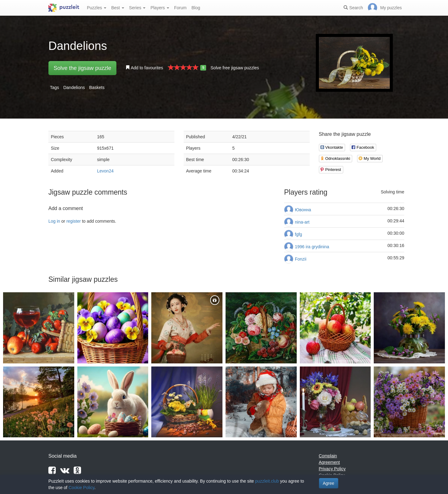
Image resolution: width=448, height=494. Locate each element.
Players (160, 8)
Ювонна (303, 210)
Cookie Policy (81, 488)
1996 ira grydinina (312, 247)
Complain (328, 456)
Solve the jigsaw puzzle (82, 68)
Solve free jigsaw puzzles (235, 68)
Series (137, 8)
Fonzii (301, 259)
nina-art (302, 222)
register (73, 221)
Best (118, 8)
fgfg (298, 234)
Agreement (329, 462)
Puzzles (97, 8)
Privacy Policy (332, 469)
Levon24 (105, 171)
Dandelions (74, 87)
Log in (54, 221)
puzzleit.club (267, 481)
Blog (196, 8)
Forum (180, 8)
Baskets (97, 87)
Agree (329, 483)
